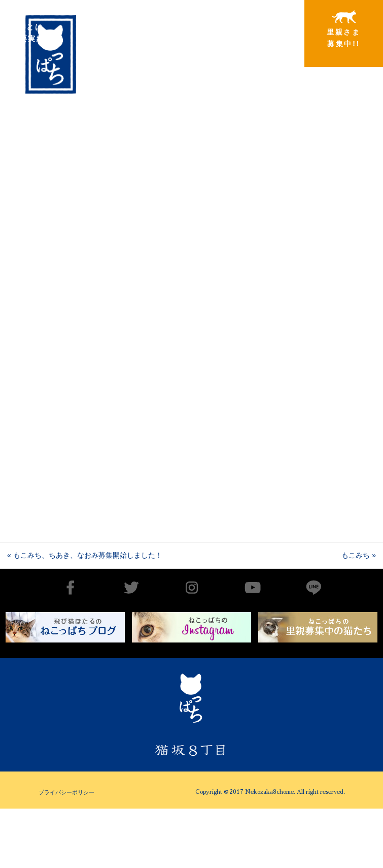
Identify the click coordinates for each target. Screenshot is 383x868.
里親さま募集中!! (344, 29)
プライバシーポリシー (66, 792)
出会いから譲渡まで (97, 29)
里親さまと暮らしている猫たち (179, 37)
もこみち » (359, 555)
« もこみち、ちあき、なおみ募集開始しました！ (85, 555)
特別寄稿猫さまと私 (262, 29)
